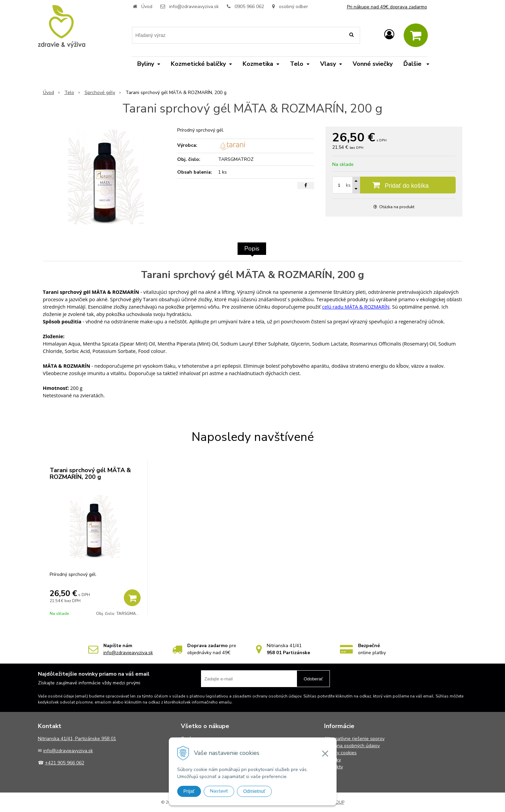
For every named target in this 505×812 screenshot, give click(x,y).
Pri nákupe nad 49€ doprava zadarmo (387, 7)
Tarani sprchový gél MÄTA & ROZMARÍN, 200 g (90, 473)
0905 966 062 (249, 7)
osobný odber (290, 7)
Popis (252, 249)
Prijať (189, 791)
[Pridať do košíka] (394, 185)
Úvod (147, 7)
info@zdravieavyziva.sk (194, 7)
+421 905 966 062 (65, 763)
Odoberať (313, 679)
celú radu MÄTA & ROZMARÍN (356, 307)
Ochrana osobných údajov (352, 746)
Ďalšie (416, 64)
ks (348, 185)
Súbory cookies (340, 753)
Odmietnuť (254, 791)
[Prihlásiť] (389, 35)
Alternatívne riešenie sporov (354, 739)
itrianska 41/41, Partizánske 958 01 (79, 739)
